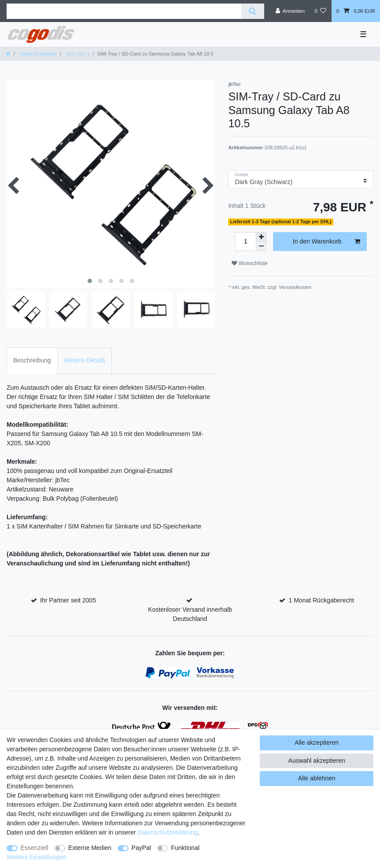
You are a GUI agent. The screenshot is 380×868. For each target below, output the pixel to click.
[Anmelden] (290, 11)
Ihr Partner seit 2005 (68, 600)
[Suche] (253, 11)
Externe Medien (90, 848)
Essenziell (35, 848)
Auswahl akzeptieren (317, 761)
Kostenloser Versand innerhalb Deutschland (190, 614)
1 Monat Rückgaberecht (322, 600)
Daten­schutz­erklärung (167, 832)
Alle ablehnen (317, 778)
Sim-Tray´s (77, 54)
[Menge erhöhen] (261, 237)
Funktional (185, 848)
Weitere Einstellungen (37, 857)
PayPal (141, 848)
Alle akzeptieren (317, 742)
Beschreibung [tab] (32, 360)
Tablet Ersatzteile (37, 54)
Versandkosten (295, 287)
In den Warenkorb (327, 242)
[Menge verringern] (261, 246)
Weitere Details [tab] (85, 360)
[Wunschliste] (320, 11)
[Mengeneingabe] (245, 242)
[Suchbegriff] (124, 11)
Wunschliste (249, 263)
